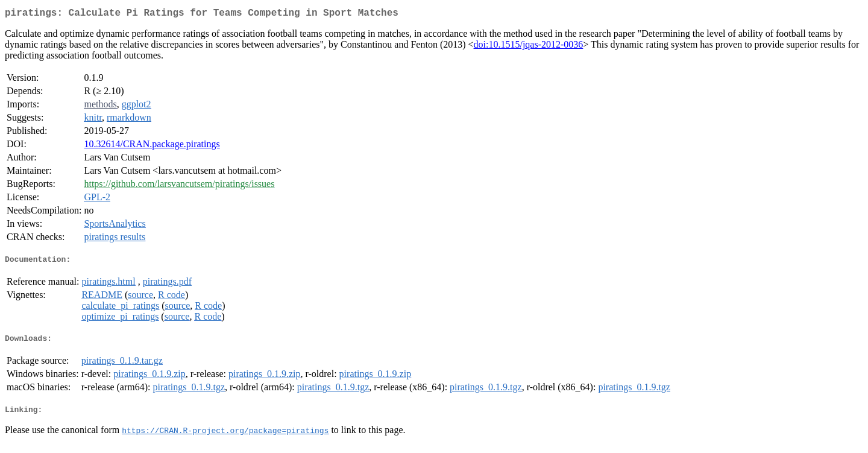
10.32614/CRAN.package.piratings (152, 146)
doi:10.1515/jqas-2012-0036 (529, 47)
